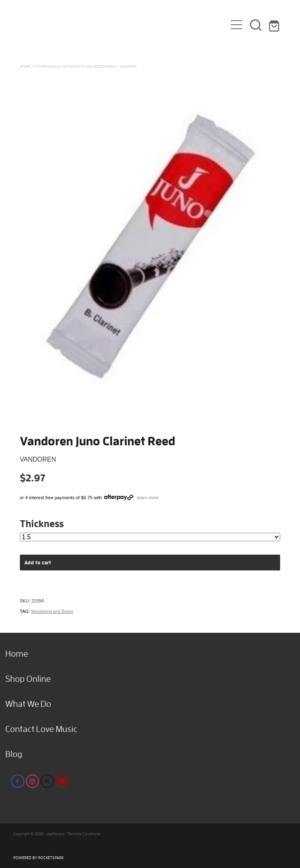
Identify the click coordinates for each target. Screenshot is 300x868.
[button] (256, 25)
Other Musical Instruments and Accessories (75, 66)
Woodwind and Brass (52, 611)
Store (25, 66)
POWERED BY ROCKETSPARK (39, 858)
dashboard (55, 834)
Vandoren (128, 66)
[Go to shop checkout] (275, 25)
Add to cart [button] (38, 562)
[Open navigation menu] (236, 25)
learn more (148, 498)
